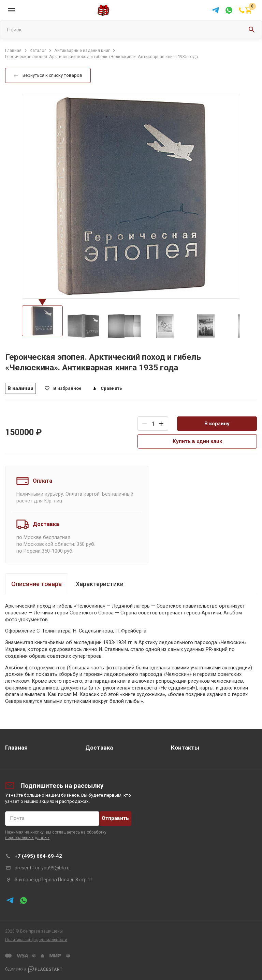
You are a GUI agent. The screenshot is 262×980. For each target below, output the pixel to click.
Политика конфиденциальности (36, 940)
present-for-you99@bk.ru (42, 868)
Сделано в (34, 969)
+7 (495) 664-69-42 (38, 856)
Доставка (99, 748)
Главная (16, 748)
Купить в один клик (197, 441)
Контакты (185, 748)
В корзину (217, 424)
